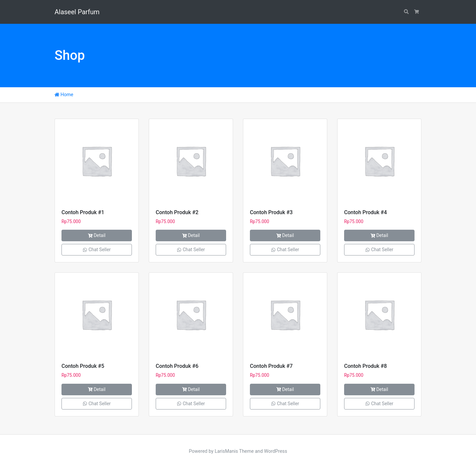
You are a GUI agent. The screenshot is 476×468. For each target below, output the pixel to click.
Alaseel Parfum (77, 12)
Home (64, 95)
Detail (97, 235)
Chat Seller (97, 250)
